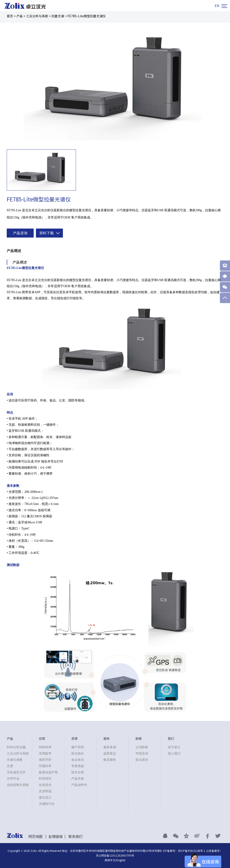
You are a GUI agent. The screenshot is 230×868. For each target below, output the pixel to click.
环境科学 (45, 766)
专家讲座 (77, 766)
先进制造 (45, 791)
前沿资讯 (142, 760)
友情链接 (55, 837)
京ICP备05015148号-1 (192, 851)
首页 (10, 16)
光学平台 (13, 779)
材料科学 (45, 747)
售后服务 (110, 760)
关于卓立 (174, 747)
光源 (10, 766)
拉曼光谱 (58, 16)
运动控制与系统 (18, 785)
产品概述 (14, 251)
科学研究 (45, 779)
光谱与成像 (15, 760)
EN (217, 6)
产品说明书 (79, 785)
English (121, 860)
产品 (20, 16)
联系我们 (75, 837)
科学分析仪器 (16, 747)
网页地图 (35, 837)
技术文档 (77, 772)
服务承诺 (110, 747)
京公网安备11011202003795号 (115, 855)
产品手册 (77, 779)
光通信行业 (47, 804)
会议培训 (77, 760)
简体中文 (110, 860)
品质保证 (110, 753)
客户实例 (77, 747)
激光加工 (45, 798)
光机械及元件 (16, 772)
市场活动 (142, 753)
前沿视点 (77, 753)
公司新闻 (142, 747)
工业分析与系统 (37, 16)
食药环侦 (45, 760)
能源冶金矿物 (48, 772)
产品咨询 (20, 233)
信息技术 (45, 785)
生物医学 (45, 753)
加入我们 (174, 753)
